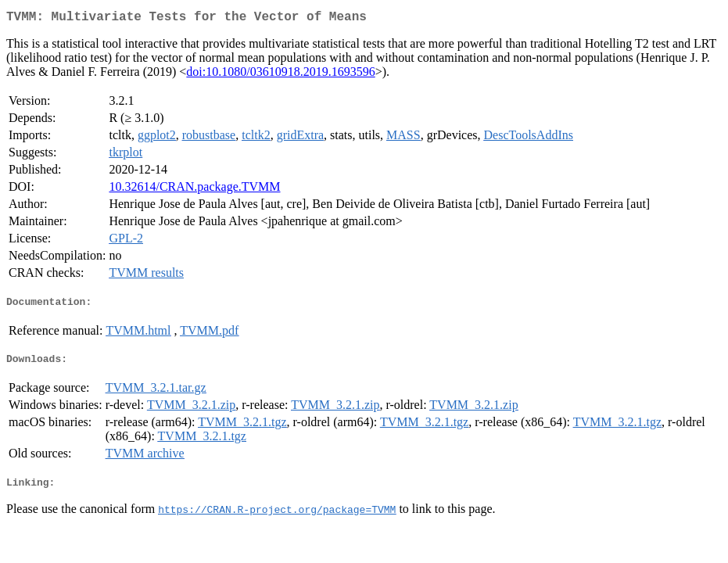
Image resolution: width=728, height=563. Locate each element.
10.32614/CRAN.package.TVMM (194, 190)
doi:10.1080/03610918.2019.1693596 (280, 75)
